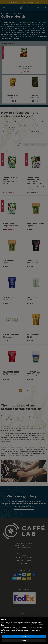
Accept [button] (24, 637)
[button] (46, 620)
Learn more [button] (24, 641)
